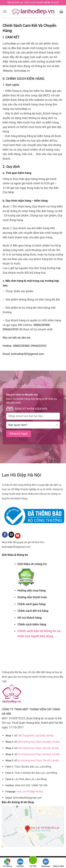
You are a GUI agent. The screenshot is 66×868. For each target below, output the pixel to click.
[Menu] (5, 11)
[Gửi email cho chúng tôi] (11, 535)
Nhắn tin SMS (59, 863)
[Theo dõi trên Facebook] (5, 535)
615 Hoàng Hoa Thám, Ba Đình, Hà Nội (39, 754)
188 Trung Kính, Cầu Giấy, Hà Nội (35, 736)
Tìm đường (7, 863)
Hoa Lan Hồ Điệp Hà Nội (30, 792)
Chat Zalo (20, 863)
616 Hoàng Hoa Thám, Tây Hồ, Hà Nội (38, 761)
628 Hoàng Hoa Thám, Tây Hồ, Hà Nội (38, 748)
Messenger (46, 863)
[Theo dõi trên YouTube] (18, 536)
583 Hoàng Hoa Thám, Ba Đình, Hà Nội (39, 742)
